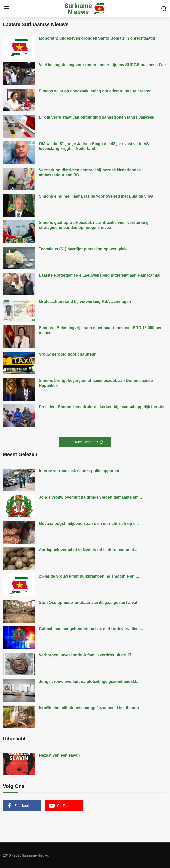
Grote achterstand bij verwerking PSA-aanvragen (85, 302)
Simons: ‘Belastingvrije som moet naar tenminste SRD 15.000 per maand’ (100, 330)
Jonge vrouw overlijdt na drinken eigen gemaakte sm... (90, 497)
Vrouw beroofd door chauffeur (67, 354)
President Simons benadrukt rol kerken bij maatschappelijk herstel (102, 407)
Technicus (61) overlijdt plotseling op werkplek (83, 249)
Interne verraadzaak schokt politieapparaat (79, 471)
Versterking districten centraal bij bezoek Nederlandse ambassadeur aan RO (90, 172)
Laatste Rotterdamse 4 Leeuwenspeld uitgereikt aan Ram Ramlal (100, 275)
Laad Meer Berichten (85, 442)
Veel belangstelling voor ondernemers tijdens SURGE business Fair (102, 65)
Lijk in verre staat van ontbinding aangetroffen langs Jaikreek (97, 117)
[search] (164, 9)
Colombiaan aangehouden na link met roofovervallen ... (91, 629)
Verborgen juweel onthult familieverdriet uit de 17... (87, 655)
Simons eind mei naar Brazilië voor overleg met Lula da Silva (96, 196)
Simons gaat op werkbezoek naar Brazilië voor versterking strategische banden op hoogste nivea (94, 225)
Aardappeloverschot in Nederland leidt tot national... (88, 550)
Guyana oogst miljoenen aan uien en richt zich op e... (89, 524)
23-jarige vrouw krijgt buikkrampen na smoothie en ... (89, 576)
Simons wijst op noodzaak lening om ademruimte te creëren (95, 91)
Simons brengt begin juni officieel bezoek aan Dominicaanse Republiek (96, 383)
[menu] (6, 9)
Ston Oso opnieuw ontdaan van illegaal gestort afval (88, 602)
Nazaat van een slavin (59, 755)
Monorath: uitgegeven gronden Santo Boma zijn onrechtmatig (97, 38)
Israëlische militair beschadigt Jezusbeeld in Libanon (89, 708)
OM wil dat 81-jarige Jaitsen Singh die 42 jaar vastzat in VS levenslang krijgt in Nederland (94, 146)
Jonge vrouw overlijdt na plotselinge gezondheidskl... (89, 681)
